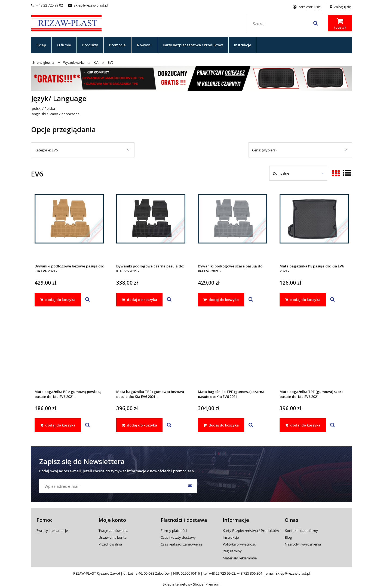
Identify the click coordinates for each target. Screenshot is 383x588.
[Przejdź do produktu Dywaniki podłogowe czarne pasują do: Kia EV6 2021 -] (151, 226)
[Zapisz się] (190, 486)
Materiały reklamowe (240, 558)
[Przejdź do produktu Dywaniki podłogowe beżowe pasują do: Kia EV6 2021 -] (69, 226)
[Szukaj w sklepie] (286, 24)
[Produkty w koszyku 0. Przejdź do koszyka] (340, 24)
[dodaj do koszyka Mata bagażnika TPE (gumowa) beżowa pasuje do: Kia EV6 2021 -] (139, 425)
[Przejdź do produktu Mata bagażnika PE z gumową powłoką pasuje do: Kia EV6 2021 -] (69, 352)
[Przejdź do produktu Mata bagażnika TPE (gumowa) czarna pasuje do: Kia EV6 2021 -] (232, 352)
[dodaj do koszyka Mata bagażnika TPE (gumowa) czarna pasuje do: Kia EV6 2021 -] (221, 425)
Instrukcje (231, 537)
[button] (88, 300)
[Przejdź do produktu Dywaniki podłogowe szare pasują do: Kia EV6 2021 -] (232, 226)
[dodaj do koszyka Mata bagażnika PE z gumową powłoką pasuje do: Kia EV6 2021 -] (58, 425)
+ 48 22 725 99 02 (47, 5)
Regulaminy (232, 551)
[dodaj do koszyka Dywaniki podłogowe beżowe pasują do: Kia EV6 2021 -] (58, 300)
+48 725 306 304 (249, 573)
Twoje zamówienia (113, 531)
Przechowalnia (110, 544)
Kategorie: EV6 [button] (46, 150)
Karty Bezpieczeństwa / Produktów (251, 531)
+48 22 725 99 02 (222, 573)
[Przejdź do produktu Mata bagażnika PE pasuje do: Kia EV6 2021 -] (314, 226)
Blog (288, 537)
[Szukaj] (316, 23)
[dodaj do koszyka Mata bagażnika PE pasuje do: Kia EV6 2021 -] (303, 300)
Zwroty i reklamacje (52, 531)
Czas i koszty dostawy (178, 537)
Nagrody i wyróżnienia (303, 544)
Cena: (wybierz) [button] (264, 150)
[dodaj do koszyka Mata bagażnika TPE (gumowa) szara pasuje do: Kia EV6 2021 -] (303, 425)
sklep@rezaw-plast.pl (88, 5)
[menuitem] (41, 45)
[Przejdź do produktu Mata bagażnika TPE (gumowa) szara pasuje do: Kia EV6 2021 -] (314, 352)
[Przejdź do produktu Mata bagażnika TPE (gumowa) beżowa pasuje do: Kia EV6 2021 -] (151, 352)
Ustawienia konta (113, 537)
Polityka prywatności (240, 544)
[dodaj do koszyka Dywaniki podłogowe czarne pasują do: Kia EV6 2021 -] (139, 300)
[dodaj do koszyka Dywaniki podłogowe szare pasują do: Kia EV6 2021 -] (221, 300)
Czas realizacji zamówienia (182, 544)
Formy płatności (174, 531)
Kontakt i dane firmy (301, 531)
